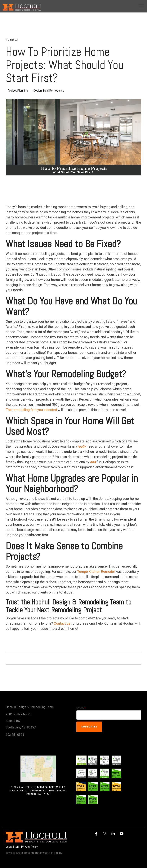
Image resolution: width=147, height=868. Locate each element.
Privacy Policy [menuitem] (29, 847)
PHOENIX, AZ (17, 787)
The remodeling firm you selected (31, 410)
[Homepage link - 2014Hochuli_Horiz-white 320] (36, 840)
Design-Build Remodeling (49, 91)
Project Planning (18, 91)
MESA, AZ (47, 787)
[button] (141, 6)
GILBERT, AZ (33, 787)
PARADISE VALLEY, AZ (38, 794)
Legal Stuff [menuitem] (13, 847)
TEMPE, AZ (59, 787)
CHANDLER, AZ (38, 791)
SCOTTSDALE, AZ (19, 791)
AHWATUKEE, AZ (56, 791)
